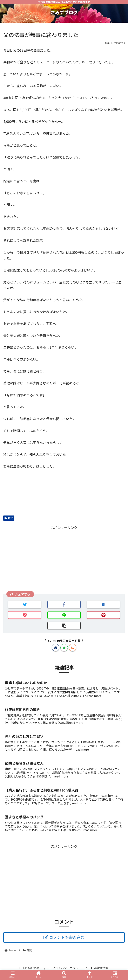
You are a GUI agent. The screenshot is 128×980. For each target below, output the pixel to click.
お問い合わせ (30, 968)
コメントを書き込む (67, 937)
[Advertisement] (64, 559)
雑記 (9, 518)
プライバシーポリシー (65, 968)
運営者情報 (100, 968)
